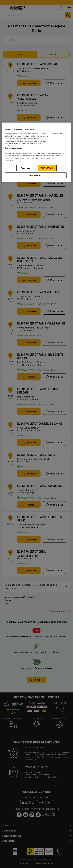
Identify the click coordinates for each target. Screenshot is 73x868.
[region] (36, 152)
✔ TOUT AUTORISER (47, 168)
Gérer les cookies (36, 175)
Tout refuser (26, 168)
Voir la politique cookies (14, 148)
